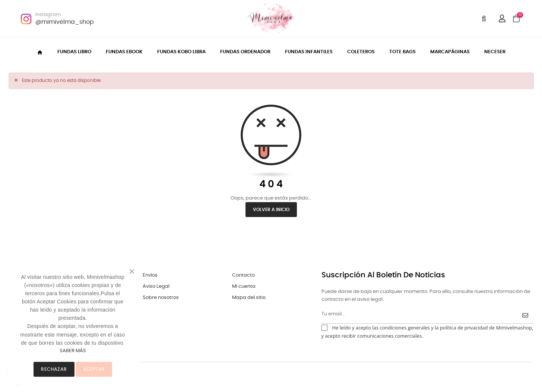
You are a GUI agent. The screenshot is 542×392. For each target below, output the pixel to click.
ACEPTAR (94, 369)
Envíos (150, 275)
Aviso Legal (156, 286)
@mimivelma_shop (65, 22)
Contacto (243, 275)
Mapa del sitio (249, 298)
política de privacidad (464, 328)
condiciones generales (405, 328)
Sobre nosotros (161, 298)
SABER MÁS (73, 351)
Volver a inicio (271, 210)
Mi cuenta (244, 286)
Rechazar (54, 369)
